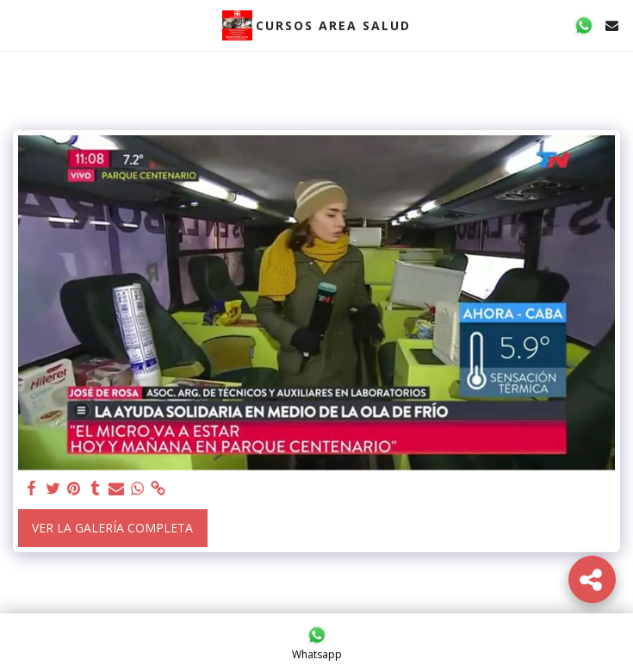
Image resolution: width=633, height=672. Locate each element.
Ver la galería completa (112, 528)
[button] (19, 25)
